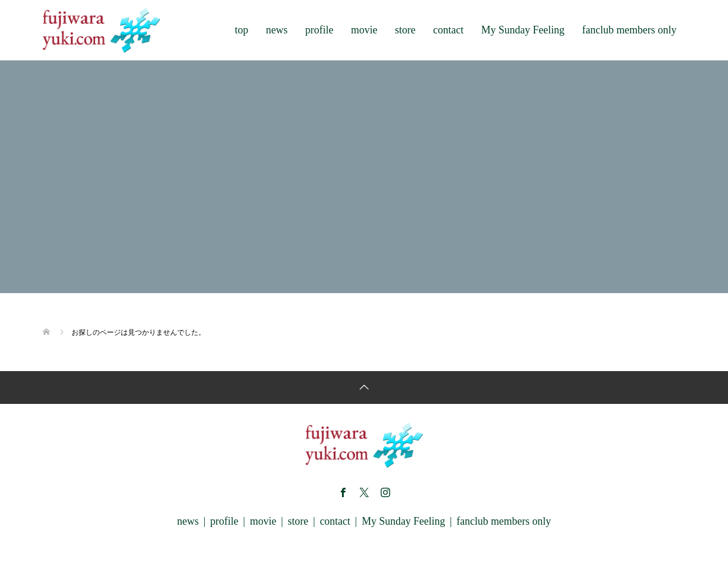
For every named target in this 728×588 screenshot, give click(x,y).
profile (319, 30)
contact (448, 30)
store (405, 30)
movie (364, 30)
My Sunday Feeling (523, 30)
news (277, 30)
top (241, 30)
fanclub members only (629, 30)
